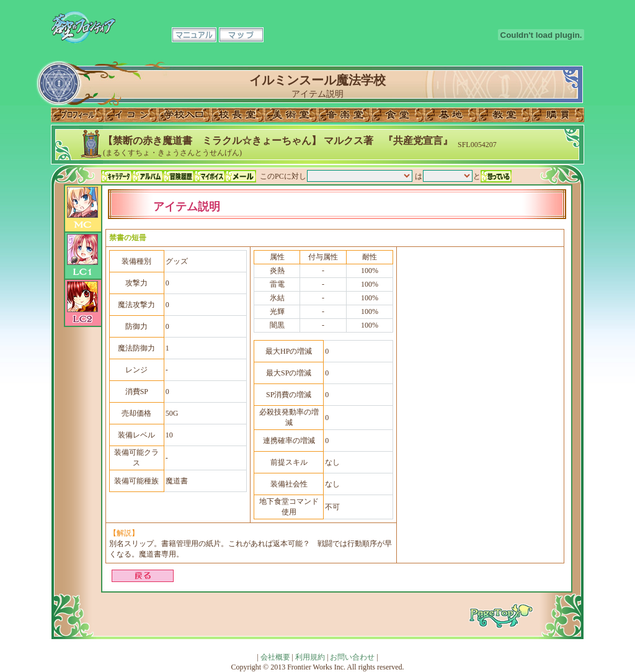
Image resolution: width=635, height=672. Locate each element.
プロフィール (78, 115)
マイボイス (210, 176)
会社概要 (275, 657)
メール (241, 176)
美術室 (291, 115)
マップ (241, 35)
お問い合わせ (352, 657)
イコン (131, 115)
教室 (504, 115)
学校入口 (184, 115)
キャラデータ (117, 176)
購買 (557, 115)
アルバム (148, 176)
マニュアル (194, 35)
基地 (451, 115)
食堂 (397, 115)
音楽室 (344, 115)
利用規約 (310, 657)
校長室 (238, 115)
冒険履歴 (179, 176)
